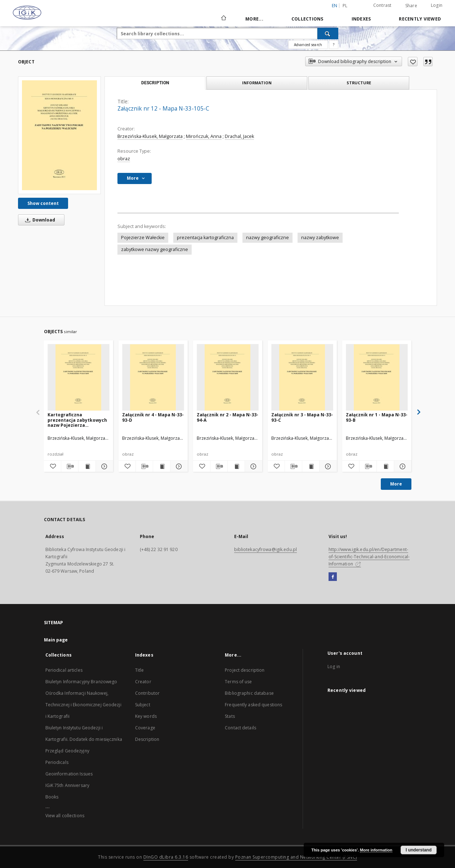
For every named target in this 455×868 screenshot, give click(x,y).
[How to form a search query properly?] (334, 45)
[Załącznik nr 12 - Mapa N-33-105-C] (59, 135)
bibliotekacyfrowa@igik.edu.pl (266, 549)
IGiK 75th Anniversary (68, 785)
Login (437, 5)
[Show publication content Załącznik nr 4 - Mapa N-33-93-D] (162, 466)
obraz (124, 159)
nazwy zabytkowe (320, 238)
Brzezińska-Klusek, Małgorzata (150, 136)
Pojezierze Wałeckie (143, 238)
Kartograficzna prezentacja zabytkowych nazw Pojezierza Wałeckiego (77, 420)
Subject (143, 705)
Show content (43, 203)
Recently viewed (420, 19)
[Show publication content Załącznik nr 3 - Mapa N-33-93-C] (311, 466)
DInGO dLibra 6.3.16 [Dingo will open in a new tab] (166, 857)
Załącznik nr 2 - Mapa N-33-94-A (227, 417)
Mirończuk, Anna (204, 136)
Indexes (361, 19)
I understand (419, 850)
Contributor (147, 693)
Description (147, 739)
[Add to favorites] (413, 62)
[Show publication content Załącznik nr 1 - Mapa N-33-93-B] (385, 466)
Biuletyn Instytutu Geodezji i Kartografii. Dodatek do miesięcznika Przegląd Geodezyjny (84, 739)
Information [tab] (257, 83)
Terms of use (238, 682)
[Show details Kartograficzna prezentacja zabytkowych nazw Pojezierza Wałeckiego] (103, 466)
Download (39, 220)
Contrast (382, 5)
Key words (146, 716)
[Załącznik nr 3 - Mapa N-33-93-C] (302, 378)
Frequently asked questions (253, 705)
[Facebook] (333, 577)
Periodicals (57, 762)
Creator (143, 682)
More (396, 484)
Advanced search (308, 45)
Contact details (240, 728)
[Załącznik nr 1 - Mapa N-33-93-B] (377, 378)
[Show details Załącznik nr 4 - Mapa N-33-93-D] (178, 466)
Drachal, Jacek (239, 136)
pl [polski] (345, 6)
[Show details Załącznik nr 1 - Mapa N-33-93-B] (402, 466)
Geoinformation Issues (69, 774)
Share (411, 6)
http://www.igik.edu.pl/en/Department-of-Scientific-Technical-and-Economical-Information (369, 557)
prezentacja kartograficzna (205, 238)
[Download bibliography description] (70, 466)
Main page (56, 640)
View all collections (65, 816)
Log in (334, 666)
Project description (245, 670)
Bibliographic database (249, 693)
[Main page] (223, 19)
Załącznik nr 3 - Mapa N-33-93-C (302, 417)
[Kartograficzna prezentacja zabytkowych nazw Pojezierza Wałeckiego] (79, 378)
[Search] (328, 33)
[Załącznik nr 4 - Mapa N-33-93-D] (153, 378)
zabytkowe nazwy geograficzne (155, 249)
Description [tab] (155, 83)
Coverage (145, 728)
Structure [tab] (359, 83)
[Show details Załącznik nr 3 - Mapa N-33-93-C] (327, 466)
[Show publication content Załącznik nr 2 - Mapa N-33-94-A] (236, 466)
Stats (230, 716)
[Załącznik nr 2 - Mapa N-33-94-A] (228, 378)
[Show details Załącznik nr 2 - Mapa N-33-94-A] (252, 466)
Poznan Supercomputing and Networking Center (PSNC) (296, 857)
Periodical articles (64, 670)
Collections (307, 19)
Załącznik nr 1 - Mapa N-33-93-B (377, 417)
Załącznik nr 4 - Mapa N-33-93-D (153, 417)
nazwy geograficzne (267, 238)
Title (140, 670)
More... (254, 19)
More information (376, 850)
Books (52, 797)
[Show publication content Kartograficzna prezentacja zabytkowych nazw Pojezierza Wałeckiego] (87, 466)
